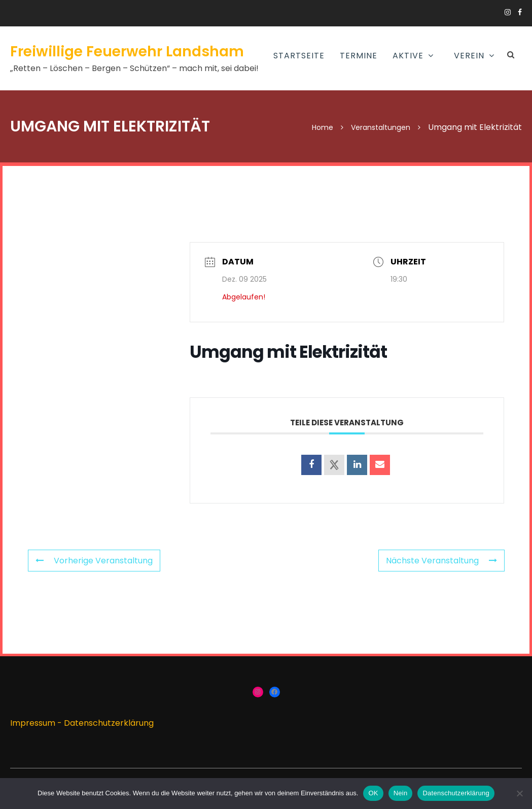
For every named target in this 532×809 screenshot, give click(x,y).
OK (373, 793)
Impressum (33, 723)
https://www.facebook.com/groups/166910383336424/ (520, 12)
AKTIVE (408, 56)
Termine (359, 56)
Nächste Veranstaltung (441, 561)
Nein (401, 793)
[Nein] (519, 793)
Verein (469, 56)
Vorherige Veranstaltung (94, 561)
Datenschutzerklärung (109, 723)
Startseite (299, 56)
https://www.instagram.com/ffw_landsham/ (508, 12)
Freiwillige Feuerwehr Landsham (127, 52)
